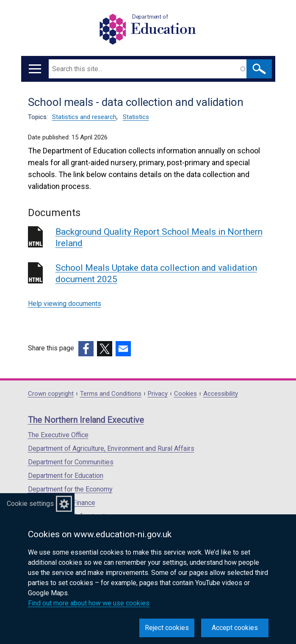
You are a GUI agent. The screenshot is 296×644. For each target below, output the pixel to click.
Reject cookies (167, 628)
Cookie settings (30, 504)
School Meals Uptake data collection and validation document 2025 (156, 273)
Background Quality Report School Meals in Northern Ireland (159, 237)
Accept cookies (235, 628)
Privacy (158, 394)
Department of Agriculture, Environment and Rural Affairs (111, 448)
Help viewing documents (65, 304)
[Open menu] (35, 69)
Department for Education (66, 476)
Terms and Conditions (111, 394)
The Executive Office (58, 435)
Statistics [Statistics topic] (136, 117)
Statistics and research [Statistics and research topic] (84, 117)
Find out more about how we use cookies (89, 603)
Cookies (185, 394)
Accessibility (221, 394)
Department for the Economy (70, 489)
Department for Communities (71, 462)
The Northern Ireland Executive (86, 420)
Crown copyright (51, 394)
